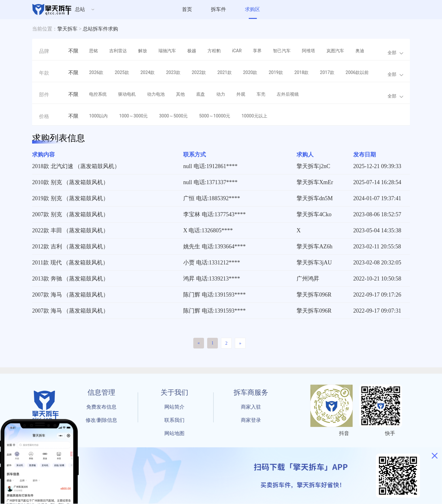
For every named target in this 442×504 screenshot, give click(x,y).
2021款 (224, 72)
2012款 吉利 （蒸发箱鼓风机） (70, 246)
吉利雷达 (118, 51)
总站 (80, 9)
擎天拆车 (67, 29)
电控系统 (98, 94)
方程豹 (214, 51)
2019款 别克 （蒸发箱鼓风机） (70, 198)
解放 (143, 51)
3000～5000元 (173, 116)
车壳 (261, 94)
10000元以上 (254, 116)
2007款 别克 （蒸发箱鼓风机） (70, 214)
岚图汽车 (335, 51)
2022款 (199, 72)
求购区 (252, 9)
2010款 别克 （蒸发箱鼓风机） (70, 182)
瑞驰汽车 (167, 51)
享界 (257, 51)
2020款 (250, 72)
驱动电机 (127, 94)
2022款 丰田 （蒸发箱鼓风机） (70, 230)
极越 (192, 51)
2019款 (276, 72)
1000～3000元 (133, 116)
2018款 (301, 72)
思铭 (93, 51)
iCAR (237, 51)
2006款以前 (357, 72)
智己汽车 (282, 51)
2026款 (96, 72)
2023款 (173, 72)
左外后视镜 (288, 94)
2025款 (122, 72)
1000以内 (98, 116)
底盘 (201, 94)
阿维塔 (309, 51)
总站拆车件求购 (100, 29)
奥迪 (360, 51)
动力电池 (156, 94)
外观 (241, 94)
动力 (221, 94)
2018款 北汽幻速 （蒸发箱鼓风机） (76, 166)
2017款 (327, 72)
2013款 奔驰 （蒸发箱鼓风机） (70, 279)
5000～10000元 (215, 116)
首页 (187, 9)
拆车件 (218, 9)
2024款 (147, 72)
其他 (180, 94)
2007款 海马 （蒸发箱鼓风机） (70, 295)
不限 (73, 51)
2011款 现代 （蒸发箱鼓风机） (70, 263)
